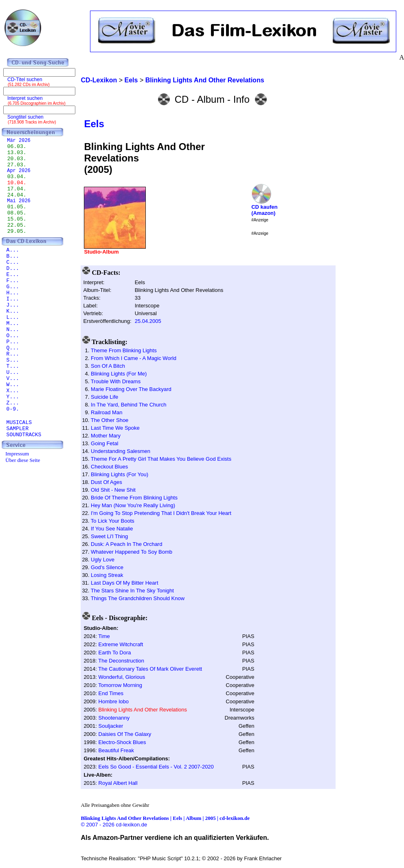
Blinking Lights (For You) (120, 474)
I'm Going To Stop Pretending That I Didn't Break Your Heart (161, 513)
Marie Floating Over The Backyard (131, 389)
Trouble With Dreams (116, 381)
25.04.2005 (148, 321)
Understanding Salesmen (121, 451)
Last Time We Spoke (115, 428)
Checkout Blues (109, 467)
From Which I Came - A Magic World (134, 358)
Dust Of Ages (106, 482)
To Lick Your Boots (113, 521)
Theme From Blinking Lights (124, 350)
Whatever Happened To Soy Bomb (132, 552)
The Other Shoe (110, 420)
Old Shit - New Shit (113, 490)
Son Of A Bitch (108, 366)
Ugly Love (103, 560)
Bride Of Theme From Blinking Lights (134, 498)
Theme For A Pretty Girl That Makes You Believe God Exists (161, 459)
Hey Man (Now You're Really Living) (133, 505)
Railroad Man (106, 412)
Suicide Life (104, 397)
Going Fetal (104, 443)
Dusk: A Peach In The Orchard (126, 544)
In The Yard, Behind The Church (129, 405)
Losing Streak (107, 575)
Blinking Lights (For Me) (119, 374)
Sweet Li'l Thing (109, 536)
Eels (94, 124)
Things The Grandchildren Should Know (138, 598)
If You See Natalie (112, 529)
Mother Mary (106, 436)
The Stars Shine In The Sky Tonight (132, 591)
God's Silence (107, 567)
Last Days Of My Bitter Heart (124, 583)
